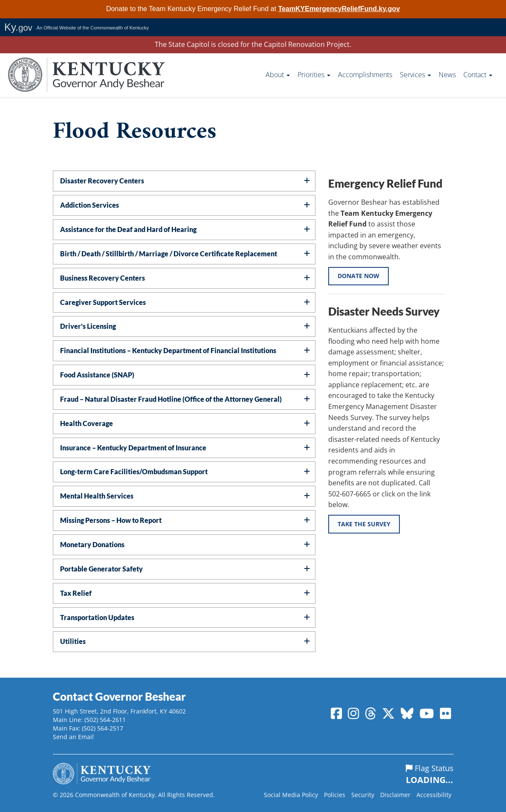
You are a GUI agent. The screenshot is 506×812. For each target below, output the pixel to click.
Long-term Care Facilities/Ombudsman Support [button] (134, 471)
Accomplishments (365, 75)
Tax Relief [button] (76, 593)
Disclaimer (395, 795)
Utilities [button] (73, 641)
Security (363, 795)
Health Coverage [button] (87, 423)
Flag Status (430, 774)
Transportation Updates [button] (97, 617)
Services (415, 75)
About (278, 75)
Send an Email (73, 737)
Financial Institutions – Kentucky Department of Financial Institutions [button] (168, 350)
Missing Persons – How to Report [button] (111, 520)
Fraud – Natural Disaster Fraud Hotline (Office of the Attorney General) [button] (171, 399)
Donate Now (359, 277)
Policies (335, 795)
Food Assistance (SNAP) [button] (97, 375)
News (447, 75)
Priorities (314, 75)
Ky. (18, 27)
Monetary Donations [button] (92, 544)
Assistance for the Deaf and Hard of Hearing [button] (128, 229)
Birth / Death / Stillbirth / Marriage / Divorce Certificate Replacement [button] (169, 254)
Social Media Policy (291, 795)
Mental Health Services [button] (97, 496)
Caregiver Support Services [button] (103, 302)
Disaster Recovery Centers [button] (102, 181)
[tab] (184, 181)
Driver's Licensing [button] (88, 326)
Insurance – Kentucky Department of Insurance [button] (133, 448)
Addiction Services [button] (90, 205)
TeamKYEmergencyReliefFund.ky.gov (339, 9)
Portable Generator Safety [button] (101, 569)
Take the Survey (364, 525)
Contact (478, 75)
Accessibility (434, 795)
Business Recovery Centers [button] (103, 278)
